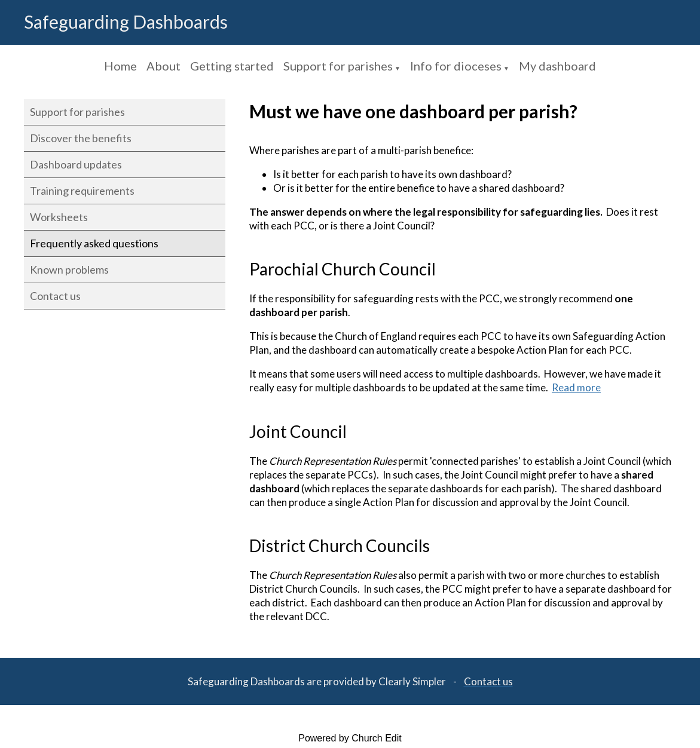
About (163, 66)
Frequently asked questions (94, 243)
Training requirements (82, 191)
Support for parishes (338, 66)
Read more (576, 388)
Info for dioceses (456, 66)
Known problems (69, 269)
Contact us (55, 296)
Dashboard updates (76, 164)
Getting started (232, 66)
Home (120, 66)
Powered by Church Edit (350, 738)
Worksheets (59, 217)
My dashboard (557, 66)
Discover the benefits (81, 138)
